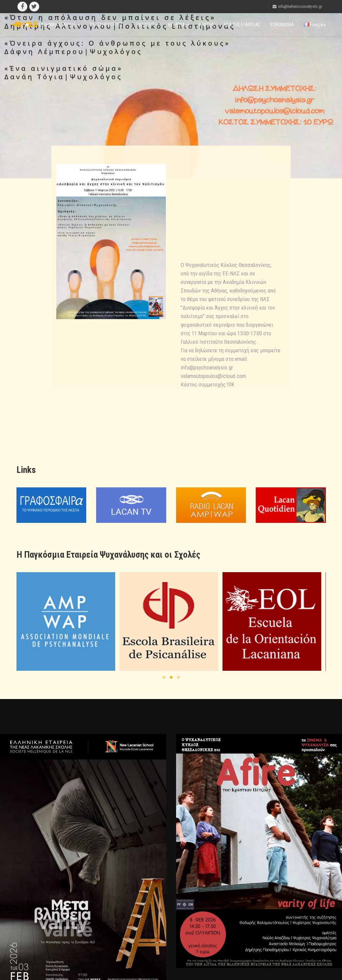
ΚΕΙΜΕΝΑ (179, 25)
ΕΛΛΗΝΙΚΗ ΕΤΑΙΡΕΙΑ (59, 25)
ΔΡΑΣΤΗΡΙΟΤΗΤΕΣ (108, 25)
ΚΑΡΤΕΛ (206, 25)
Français (315, 25)
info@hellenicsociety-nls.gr (300, 7)
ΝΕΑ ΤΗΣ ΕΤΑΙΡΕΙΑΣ (242, 25)
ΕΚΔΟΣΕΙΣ (147, 25)
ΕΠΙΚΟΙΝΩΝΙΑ (282, 25)
